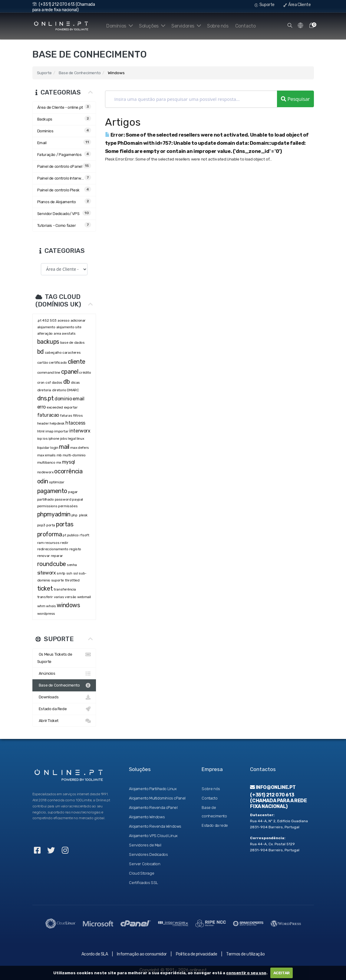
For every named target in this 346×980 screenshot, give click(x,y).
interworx (80, 431)
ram (41, 543)
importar (61, 431)
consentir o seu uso (246, 973)
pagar (73, 492)
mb (59, 455)
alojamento (46, 327)
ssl (76, 573)
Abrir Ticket (64, 721)
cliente (77, 362)
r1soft (84, 535)
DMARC (73, 390)
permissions (47, 506)
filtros (78, 416)
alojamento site (69, 327)
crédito (85, 372)
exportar (71, 407)
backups (48, 342)
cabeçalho (53, 353)
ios (45, 439)
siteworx (47, 573)
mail (64, 447)
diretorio (59, 390)
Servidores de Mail (145, 845)
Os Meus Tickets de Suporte (64, 657)
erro (41, 407)
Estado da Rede (64, 709)
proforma (50, 534)
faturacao (48, 415)
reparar (57, 556)
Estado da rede (215, 825)
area (57, 333)
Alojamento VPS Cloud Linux (153, 836)
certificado (58, 363)
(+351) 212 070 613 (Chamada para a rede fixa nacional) (64, 7)
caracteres (71, 353)
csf (48, 382)
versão (71, 597)
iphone (54, 439)
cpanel (70, 372)
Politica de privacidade (197, 954)
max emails (46, 455)
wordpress (46, 614)
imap (49, 431)
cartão (43, 363)
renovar (44, 556)
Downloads (64, 697)
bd (41, 352)
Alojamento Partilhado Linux (153, 789)
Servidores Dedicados (148, 854)
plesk (83, 515)
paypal (77, 499)
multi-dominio (74, 455)
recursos (52, 543)
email (78, 399)
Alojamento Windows (147, 817)
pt (64, 535)
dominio (63, 399)
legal (72, 439)
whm (41, 606)
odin (43, 481)
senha (72, 565)
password (63, 499)
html (41, 431)
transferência (65, 589)
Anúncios (64, 674)
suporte (58, 580)
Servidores (185, 26)
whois (51, 606)
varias (59, 597)
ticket (45, 588)
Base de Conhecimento (80, 73)
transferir (45, 597)
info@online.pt (273, 787)
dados (57, 382)
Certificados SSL (143, 883)
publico (73, 535)
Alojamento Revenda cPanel (153, 808)
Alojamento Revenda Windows (155, 826)
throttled (72, 580)
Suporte (265, 5)
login (54, 448)
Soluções (150, 26)
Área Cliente (297, 5)
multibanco (46, 462)
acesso (64, 320)
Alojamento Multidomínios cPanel (157, 798)
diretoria (44, 390)
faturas (66, 416)
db (67, 382)
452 (45, 320)
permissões (68, 506)
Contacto (245, 26)
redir (64, 543)
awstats (69, 333)
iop (40, 439)
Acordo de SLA (95, 954)
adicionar (78, 320)
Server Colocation (145, 864)
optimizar (57, 482)
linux (80, 439)
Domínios (116, 26)
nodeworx (45, 472)
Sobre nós (218, 26)
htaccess (75, 423)
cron (41, 382)
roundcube (52, 564)
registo (75, 549)
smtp (61, 573)
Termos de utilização (245, 954)
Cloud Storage (142, 873)
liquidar (43, 448)
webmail (84, 597)
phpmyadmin (54, 514)
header (43, 423)
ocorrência (68, 471)
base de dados (72, 343)
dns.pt (46, 398)
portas (65, 524)
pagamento (52, 491)
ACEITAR (282, 973)
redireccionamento (53, 549)
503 (53, 320)
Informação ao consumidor (142, 954)
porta (51, 525)
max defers (80, 448)
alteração (45, 333)
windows (68, 605)
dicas (75, 382)
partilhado (46, 499)
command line (49, 372)
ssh (69, 573)
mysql (69, 462)
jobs (64, 439)
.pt (39, 320)
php (75, 515)
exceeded (55, 407)
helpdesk (57, 423)
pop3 (41, 525)
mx (59, 462)
